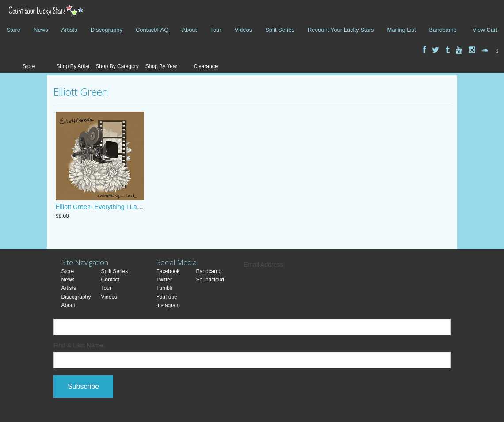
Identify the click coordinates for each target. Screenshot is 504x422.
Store (13, 30)
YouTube (167, 297)
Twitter (164, 280)
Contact (110, 280)
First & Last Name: (79, 345)
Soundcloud (210, 280)
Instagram (168, 305)
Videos (244, 30)
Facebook (168, 271)
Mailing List (402, 30)
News (41, 30)
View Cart (485, 30)
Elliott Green (81, 92)
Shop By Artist (73, 66)
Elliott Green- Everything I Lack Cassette (113, 207)
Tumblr (165, 288)
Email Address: (264, 265)
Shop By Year (162, 66)
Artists (69, 30)
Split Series (280, 30)
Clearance (206, 66)
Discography (107, 30)
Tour (216, 30)
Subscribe (83, 386)
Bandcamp (443, 30)
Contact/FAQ (152, 30)
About (189, 30)
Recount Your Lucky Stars (341, 30)
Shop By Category (117, 66)
